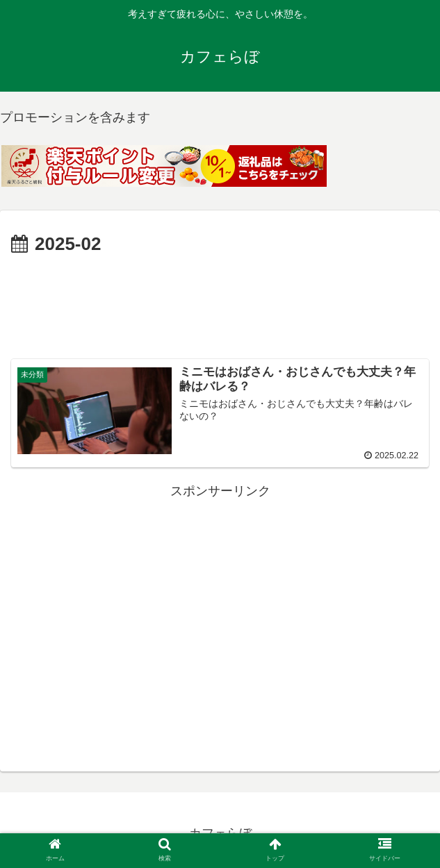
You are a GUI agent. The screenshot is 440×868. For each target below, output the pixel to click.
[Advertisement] (220, 302)
